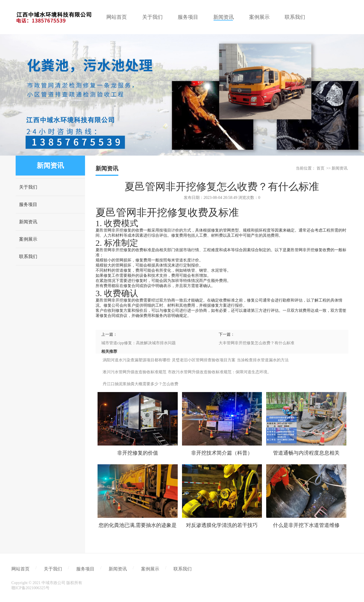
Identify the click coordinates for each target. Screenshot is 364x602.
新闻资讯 (28, 222)
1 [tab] (173, 151)
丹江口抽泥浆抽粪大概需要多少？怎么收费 (140, 384)
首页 (320, 168)
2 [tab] (182, 151)
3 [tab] (191, 151)
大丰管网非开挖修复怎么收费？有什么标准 (257, 343)
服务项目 (28, 204)
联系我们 (28, 256)
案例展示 (28, 239)
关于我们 (28, 187)
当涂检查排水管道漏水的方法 (263, 360)
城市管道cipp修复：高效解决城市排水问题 (138, 343)
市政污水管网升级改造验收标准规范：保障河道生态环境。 (220, 372)
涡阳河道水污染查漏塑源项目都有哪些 (136, 360)
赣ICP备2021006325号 (30, 588)
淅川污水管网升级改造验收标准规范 (135, 372)
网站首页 (20, 569)
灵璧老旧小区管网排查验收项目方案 (204, 360)
